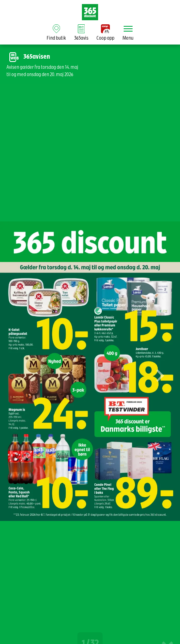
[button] (160, 381)
